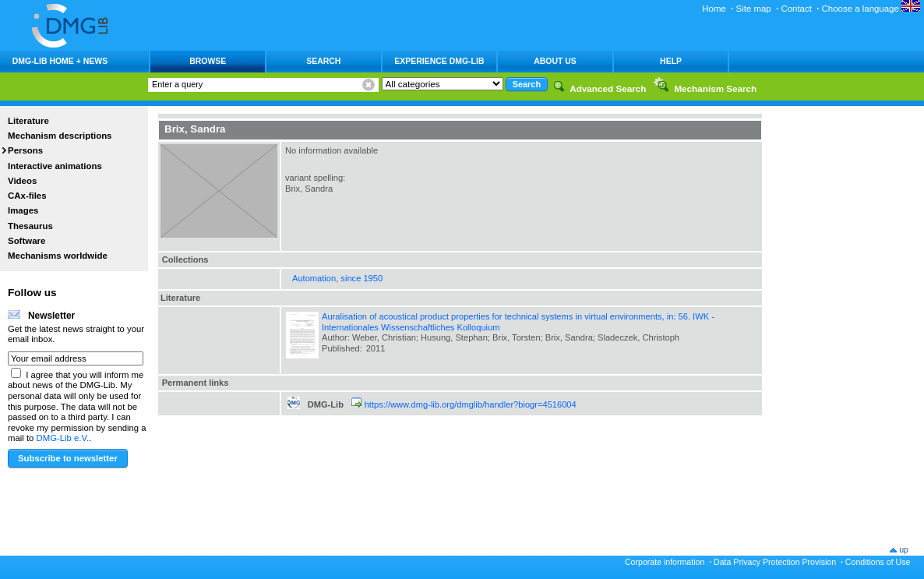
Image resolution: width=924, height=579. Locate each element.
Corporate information (665, 562)
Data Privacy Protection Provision (775, 562)
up (904, 549)
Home (714, 9)
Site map (754, 9)
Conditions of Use (878, 562)
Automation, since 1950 (337, 278)
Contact (796, 9)
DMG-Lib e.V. (63, 438)
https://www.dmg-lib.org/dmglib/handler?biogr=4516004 (471, 404)
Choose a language (871, 9)
